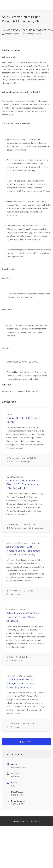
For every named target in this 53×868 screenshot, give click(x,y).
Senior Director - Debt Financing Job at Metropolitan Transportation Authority (23, 551)
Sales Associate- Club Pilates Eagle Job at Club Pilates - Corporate (23, 617)
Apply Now (27, 742)
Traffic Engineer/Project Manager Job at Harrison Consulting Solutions (20, 683)
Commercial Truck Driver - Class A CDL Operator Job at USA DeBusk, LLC (23, 484)
